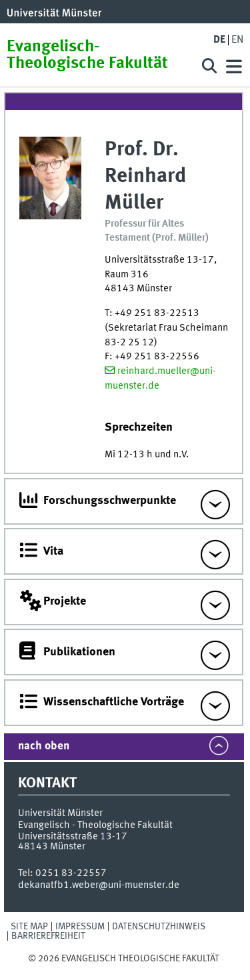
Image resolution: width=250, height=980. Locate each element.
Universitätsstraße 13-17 (73, 837)
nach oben (44, 746)
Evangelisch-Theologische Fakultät (87, 55)
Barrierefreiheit (48, 936)
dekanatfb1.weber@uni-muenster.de (99, 885)
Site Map (29, 927)
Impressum (80, 927)
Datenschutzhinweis (159, 927)
